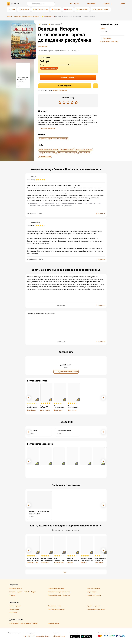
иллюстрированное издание (49, 149)
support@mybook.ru (43, 636)
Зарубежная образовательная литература (53, 139)
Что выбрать (74, 4)
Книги (13, 9)
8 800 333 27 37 (29, 636)
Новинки (57, 9)
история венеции (45, 156)
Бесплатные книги (41, 9)
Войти (123, 4)
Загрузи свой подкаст (102, 9)
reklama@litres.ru (59, 636)
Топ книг (69, 9)
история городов (67, 149)
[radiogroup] (68, 103)
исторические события (47, 153)
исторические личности (84, 149)
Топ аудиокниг (83, 9)
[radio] (60, 102)
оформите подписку (60, 90)
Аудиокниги (25, 9)
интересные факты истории (67, 153)
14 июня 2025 (61, 305)
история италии (85, 153)
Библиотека (91, 4)
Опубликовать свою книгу (109, 42)
